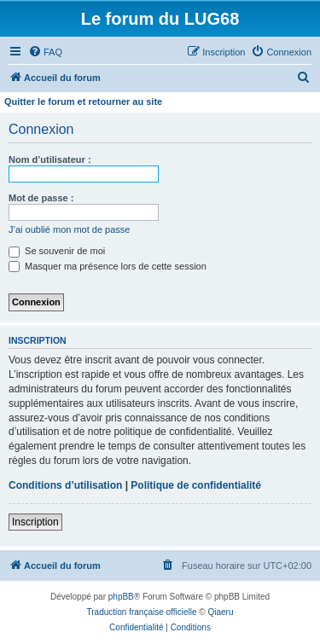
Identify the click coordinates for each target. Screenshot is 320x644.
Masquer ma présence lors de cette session (108, 266)
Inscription (35, 522)
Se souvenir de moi (57, 251)
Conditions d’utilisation (65, 485)
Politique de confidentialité (196, 485)
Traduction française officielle (142, 612)
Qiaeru (220, 612)
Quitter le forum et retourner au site (83, 102)
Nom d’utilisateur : (50, 160)
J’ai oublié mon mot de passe (69, 229)
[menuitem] (45, 52)
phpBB (121, 597)
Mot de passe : (41, 198)
